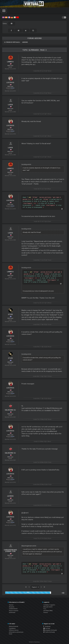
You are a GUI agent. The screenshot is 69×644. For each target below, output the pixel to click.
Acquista (12, 607)
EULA (11, 634)
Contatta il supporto (49, 605)
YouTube (47, 628)
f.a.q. (45, 609)
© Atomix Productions (34, 642)
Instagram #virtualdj (50, 630)
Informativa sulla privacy (16, 632)
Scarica (11, 605)
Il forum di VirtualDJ (12, 42)
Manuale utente (48, 607)
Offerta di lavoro (14, 630)
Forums (46, 612)
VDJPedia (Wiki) (48, 611)
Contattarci (12, 628)
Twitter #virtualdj (49, 632)
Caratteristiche (13, 609)
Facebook (47, 626)
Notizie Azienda (14, 626)
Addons (25, 42)
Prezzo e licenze (14, 611)
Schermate (12, 612)
